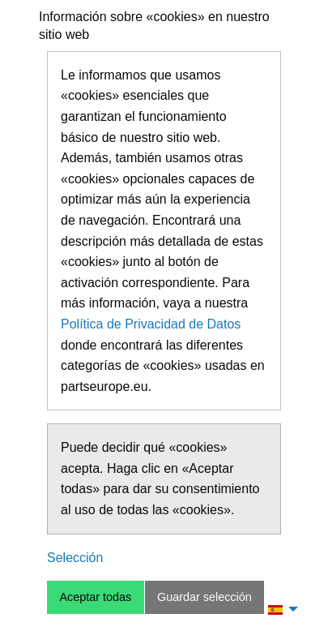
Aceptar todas (95, 597)
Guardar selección (204, 597)
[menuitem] (279, 609)
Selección (75, 558)
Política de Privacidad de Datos (151, 324)
